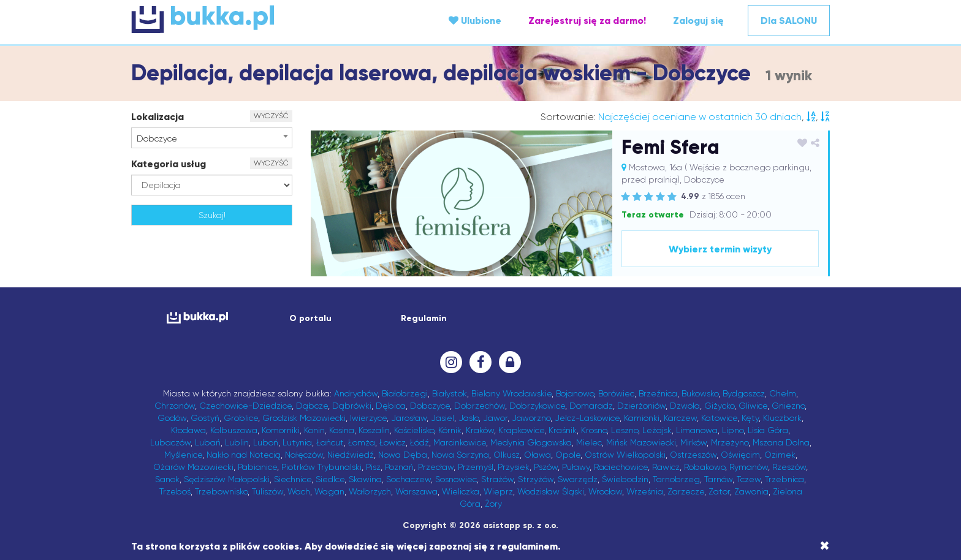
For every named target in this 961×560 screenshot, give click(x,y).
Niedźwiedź (351, 455)
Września (645, 491)
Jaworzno (531, 418)
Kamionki (642, 418)
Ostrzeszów (693, 455)
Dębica (391, 406)
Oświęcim (740, 455)
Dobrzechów (480, 406)
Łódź (420, 442)
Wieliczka (461, 491)
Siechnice (293, 479)
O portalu (310, 318)
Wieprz (498, 491)
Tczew (749, 479)
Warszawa (416, 491)
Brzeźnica (658, 393)
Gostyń (205, 418)
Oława (537, 455)
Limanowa (697, 430)
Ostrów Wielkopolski (625, 455)
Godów (172, 418)
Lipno (733, 430)
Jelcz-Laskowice (587, 418)
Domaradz (591, 406)
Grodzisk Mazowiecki (304, 418)
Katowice (719, 418)
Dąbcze (312, 406)
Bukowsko (700, 393)
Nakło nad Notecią (244, 455)
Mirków (693, 442)
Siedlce (330, 479)
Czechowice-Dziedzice (245, 406)
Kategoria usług (169, 164)
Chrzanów (175, 406)
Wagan (329, 491)
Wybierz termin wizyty (720, 249)
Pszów (546, 467)
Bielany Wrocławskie (511, 393)
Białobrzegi (405, 393)
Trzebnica (784, 479)
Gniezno (788, 406)
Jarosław (409, 418)
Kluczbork (782, 418)
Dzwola (685, 406)
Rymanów (749, 467)
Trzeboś (175, 491)
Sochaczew (408, 479)
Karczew (680, 418)
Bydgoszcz (744, 393)
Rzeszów (789, 467)
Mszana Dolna (781, 442)
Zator (719, 491)
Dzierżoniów (641, 406)
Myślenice (183, 455)
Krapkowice (521, 430)
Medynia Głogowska (531, 442)
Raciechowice (621, 467)
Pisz (373, 467)
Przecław (436, 467)
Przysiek (514, 467)
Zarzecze (686, 491)
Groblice (241, 418)
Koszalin (374, 430)
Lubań (208, 442)
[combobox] (212, 138)
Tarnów (718, 479)
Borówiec (616, 393)
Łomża (362, 442)
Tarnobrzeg (676, 479)
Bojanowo (575, 393)
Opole (568, 455)
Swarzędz (578, 479)
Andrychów (356, 393)
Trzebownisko (221, 491)
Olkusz (507, 455)
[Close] (825, 546)
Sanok (167, 479)
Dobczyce (430, 406)
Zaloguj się (698, 21)
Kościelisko (414, 430)
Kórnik (450, 430)
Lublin (237, 442)
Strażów (497, 479)
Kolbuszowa (234, 430)
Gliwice (753, 406)
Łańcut (330, 442)
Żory (493, 504)
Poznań (399, 467)
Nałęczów (304, 455)
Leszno (625, 430)
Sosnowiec (456, 479)
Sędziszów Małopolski (227, 479)
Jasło (469, 418)
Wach (299, 491)
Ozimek (780, 455)
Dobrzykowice (537, 406)
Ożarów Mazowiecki (193, 467)
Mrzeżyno (730, 442)
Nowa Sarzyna (460, 455)
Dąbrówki (352, 406)
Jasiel (443, 418)
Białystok (450, 393)
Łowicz (393, 442)
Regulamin (424, 318)
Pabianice (257, 467)
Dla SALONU (789, 21)
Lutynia (297, 442)
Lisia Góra (768, 430)
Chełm (783, 393)
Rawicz (666, 467)
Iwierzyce (368, 418)
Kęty (750, 418)
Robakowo (705, 467)
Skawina (365, 479)
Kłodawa (188, 430)
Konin (314, 430)
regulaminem (527, 546)
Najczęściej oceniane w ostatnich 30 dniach (700, 117)
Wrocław (605, 491)
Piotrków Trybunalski (321, 467)
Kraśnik (563, 430)
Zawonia (751, 491)
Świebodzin (625, 479)
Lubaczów (170, 442)
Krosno (594, 430)
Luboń (266, 442)
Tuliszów (268, 491)
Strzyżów (536, 479)
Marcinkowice (460, 442)
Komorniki (281, 430)
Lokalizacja (158, 117)
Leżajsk (657, 430)
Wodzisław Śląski (551, 491)
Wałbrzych (370, 491)
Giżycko (719, 406)
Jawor (495, 418)
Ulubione (475, 21)
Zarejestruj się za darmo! (587, 21)
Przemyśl (476, 467)
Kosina (342, 430)
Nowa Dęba (403, 455)
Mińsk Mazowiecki (641, 442)
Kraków (480, 430)
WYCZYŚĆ (271, 116)
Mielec (589, 442)
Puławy (576, 467)
